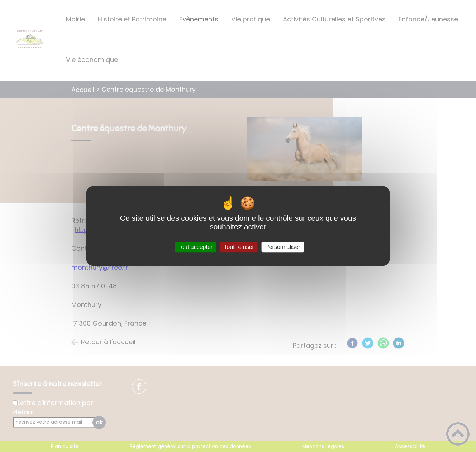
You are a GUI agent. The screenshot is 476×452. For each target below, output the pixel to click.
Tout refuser (239, 247)
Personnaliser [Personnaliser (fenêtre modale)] (283, 247)
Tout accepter (195, 247)
